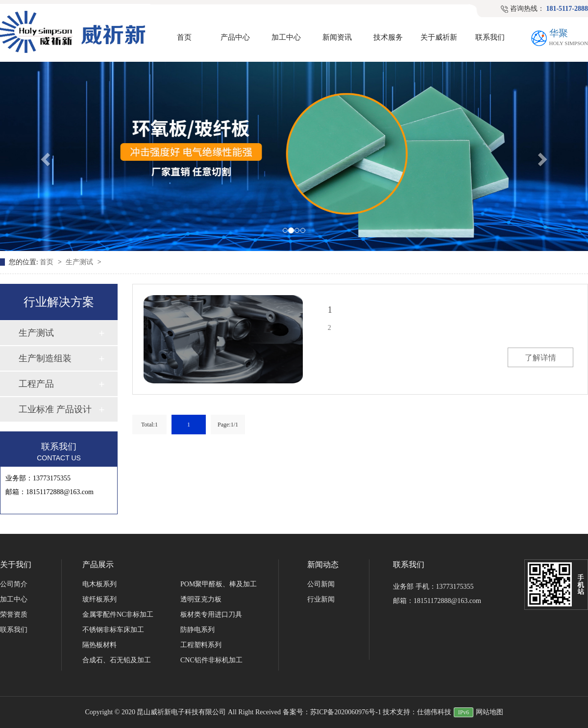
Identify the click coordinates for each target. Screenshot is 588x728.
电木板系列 (99, 584)
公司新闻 (321, 584)
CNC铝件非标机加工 (211, 660)
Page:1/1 (228, 425)
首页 (184, 37)
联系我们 (490, 37)
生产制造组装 (45, 358)
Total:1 (149, 425)
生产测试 (80, 262)
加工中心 (286, 37)
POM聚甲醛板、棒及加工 (219, 584)
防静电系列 (197, 630)
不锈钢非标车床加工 (113, 630)
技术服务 (388, 37)
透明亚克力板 (201, 599)
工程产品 (36, 384)
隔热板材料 (99, 645)
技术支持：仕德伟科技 (417, 712)
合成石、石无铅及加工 (117, 660)
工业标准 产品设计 (55, 409)
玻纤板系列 (99, 599)
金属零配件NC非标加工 (118, 615)
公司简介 (14, 584)
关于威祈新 (439, 37)
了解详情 (540, 358)
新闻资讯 (337, 37)
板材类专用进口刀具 (211, 615)
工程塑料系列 (201, 645)
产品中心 (235, 37)
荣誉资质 (14, 615)
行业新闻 (321, 599)
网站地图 (490, 712)
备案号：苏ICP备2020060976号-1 (332, 712)
